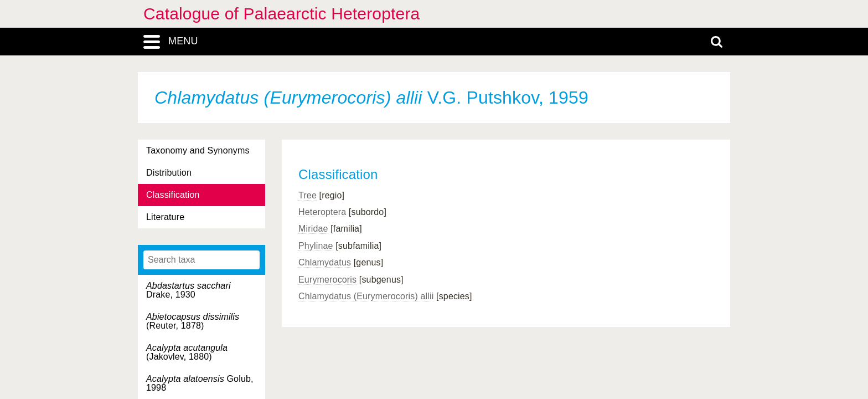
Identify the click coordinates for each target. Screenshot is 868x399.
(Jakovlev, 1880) (187, 352)
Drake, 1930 (188, 290)
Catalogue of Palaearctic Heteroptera (281, 14)
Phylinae (316, 246)
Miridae (313, 229)
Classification (173, 195)
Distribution (169, 173)
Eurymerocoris (327, 280)
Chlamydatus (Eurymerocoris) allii (366, 296)
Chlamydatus (325, 262)
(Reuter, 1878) (193, 321)
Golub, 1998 (200, 383)
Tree (308, 195)
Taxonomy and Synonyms (198, 150)
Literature (165, 217)
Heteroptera (322, 212)
